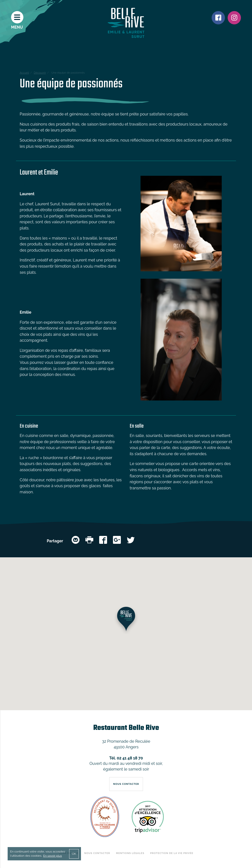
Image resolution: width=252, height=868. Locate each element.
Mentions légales (130, 853)
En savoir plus (52, 856)
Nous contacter (97, 853)
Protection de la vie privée (172, 853)
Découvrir (40, 73)
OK (74, 854)
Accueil (24, 73)
